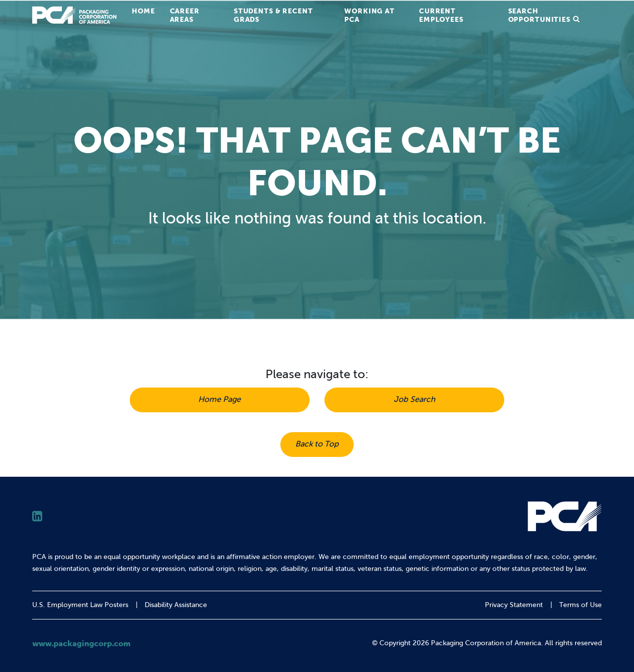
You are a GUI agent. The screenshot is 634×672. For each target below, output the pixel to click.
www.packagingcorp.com (81, 643)
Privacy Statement (514, 605)
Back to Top (317, 444)
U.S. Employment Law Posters (80, 605)
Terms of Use (581, 605)
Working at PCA (370, 15)
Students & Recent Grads (273, 15)
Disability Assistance (176, 605)
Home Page (219, 399)
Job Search (415, 399)
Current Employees (441, 15)
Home (143, 11)
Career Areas (185, 15)
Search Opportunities (539, 15)
